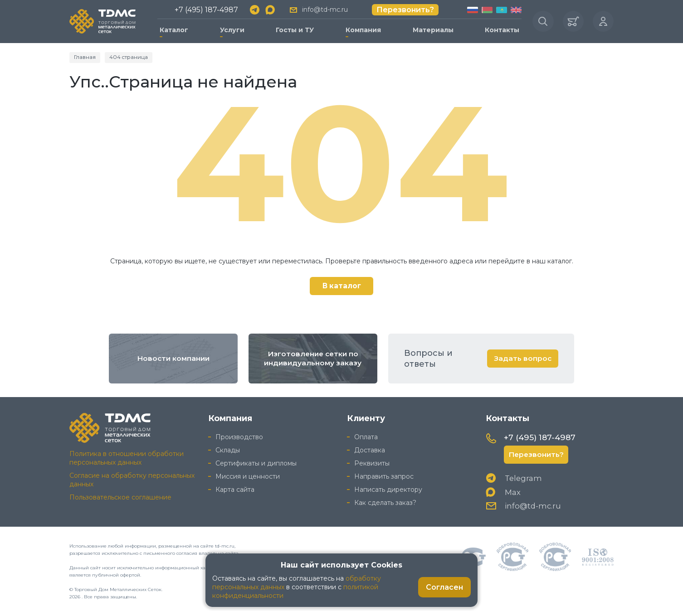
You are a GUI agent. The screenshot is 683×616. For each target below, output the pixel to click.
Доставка (370, 449)
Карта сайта (235, 488)
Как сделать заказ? (385, 501)
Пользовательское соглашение (120, 496)
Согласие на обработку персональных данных (132, 479)
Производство (239, 436)
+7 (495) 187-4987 (205, 9)
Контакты (500, 29)
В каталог (342, 284)
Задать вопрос (522, 357)
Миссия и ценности (248, 475)
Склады (228, 449)
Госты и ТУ (294, 29)
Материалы (431, 29)
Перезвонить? (404, 9)
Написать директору (388, 488)
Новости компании (173, 357)
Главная (85, 56)
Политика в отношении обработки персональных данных (127, 457)
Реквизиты (372, 462)
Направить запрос (384, 475)
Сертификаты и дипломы (256, 462)
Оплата (366, 436)
